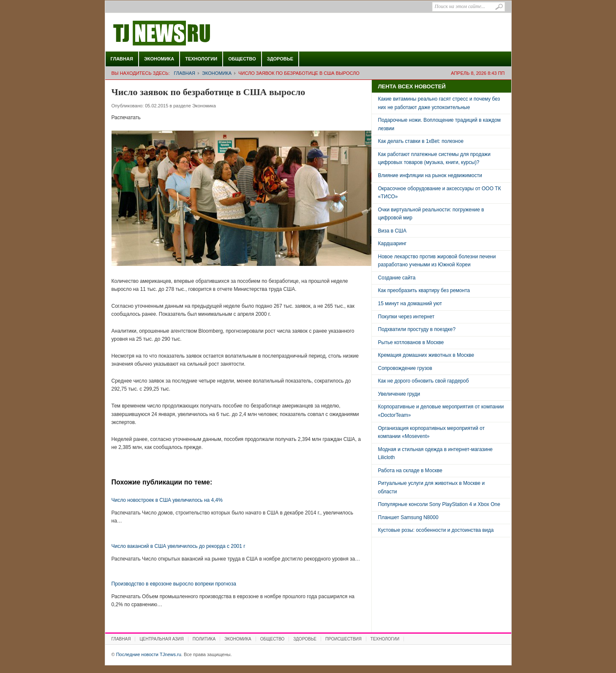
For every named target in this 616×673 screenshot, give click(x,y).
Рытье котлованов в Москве (411, 342)
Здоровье (280, 59)
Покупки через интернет (406, 317)
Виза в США (392, 231)
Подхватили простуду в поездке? (417, 329)
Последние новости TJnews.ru (185, 33)
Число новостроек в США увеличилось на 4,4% (167, 500)
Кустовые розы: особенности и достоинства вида (436, 530)
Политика (204, 639)
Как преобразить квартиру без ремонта (424, 290)
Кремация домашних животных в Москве (426, 355)
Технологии (201, 59)
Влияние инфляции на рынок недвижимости (430, 175)
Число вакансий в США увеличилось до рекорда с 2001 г (179, 546)
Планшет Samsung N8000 (408, 517)
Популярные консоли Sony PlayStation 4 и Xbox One (439, 504)
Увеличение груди (399, 394)
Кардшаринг (392, 243)
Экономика (159, 59)
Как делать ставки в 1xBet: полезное (421, 141)
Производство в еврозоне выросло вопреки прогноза (174, 584)
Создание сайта (397, 278)
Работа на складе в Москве (410, 471)
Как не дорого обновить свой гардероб (424, 381)
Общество (242, 59)
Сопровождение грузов (405, 368)
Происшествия (343, 639)
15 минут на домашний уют (410, 304)
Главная (122, 59)
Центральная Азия (161, 639)
